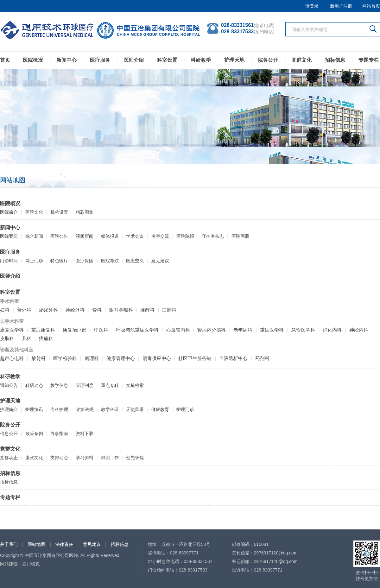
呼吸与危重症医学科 (137, 330)
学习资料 (85, 458)
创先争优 (135, 458)
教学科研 (110, 409)
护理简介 (9, 409)
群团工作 (110, 458)
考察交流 (160, 236)
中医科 (101, 330)
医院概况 (33, 60)
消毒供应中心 (157, 358)
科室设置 (167, 60)
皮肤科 (7, 338)
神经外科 (75, 310)
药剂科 (262, 358)
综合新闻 (34, 236)
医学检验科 (65, 358)
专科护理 (59, 409)
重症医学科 (272, 330)
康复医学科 (12, 330)
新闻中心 (66, 60)
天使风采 (135, 409)
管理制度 (85, 385)
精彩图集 (85, 212)
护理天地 (234, 60)
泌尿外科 (48, 310)
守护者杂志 (213, 236)
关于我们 (9, 544)
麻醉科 (147, 310)
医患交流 (135, 261)
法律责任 (64, 544)
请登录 (312, 6)
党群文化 (301, 60)
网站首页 (371, 6)
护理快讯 (34, 409)
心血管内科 (178, 330)
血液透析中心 (233, 358)
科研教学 (201, 60)
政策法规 (85, 409)
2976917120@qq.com (276, 553)
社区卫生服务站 (195, 358)
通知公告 (9, 385)
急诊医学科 (303, 330)
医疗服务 (100, 60)
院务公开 (268, 60)
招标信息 (335, 60)
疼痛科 (46, 338)
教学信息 (59, 385)
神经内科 (359, 330)
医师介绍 (134, 60)
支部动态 (59, 458)
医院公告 (59, 236)
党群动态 (9, 458)
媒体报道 (110, 236)
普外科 (24, 310)
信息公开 (9, 433)
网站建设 (9, 564)
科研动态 (34, 385)
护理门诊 (185, 409)
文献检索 (135, 385)
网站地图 (36, 544)
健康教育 (160, 409)
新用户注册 (341, 6)
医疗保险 (85, 261)
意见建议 (160, 261)
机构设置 (59, 212)
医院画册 (240, 236)
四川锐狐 (31, 564)
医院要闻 (9, 236)
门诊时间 (9, 261)
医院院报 (185, 236)
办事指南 (59, 433)
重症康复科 (43, 330)
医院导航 (110, 261)
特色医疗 (59, 261)
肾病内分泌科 (212, 330)
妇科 (5, 310)
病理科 (92, 358)
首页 (5, 60)
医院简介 (9, 212)
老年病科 (243, 330)
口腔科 (169, 310)
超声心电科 (12, 358)
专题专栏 (369, 60)
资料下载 (85, 433)
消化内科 (332, 330)
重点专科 (110, 385)
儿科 (27, 338)
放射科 (38, 358)
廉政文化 (34, 458)
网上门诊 (34, 261)
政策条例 (34, 433)
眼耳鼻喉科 (121, 310)
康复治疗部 (75, 330)
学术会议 (135, 236)
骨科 (97, 310)
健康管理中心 (121, 358)
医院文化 (34, 212)
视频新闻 (85, 236)
